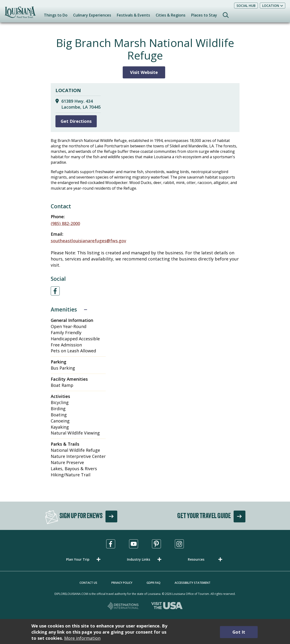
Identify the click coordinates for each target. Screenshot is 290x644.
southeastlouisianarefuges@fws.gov (88, 241)
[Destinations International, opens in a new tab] (123, 606)
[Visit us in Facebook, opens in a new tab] (111, 544)
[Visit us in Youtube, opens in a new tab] (134, 544)
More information (82, 638)
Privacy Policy (122, 583)
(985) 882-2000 (65, 223)
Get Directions (76, 121)
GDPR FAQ (153, 583)
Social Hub (246, 6)
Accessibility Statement (193, 583)
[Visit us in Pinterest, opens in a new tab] (156, 544)
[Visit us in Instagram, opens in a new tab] (179, 544)
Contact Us (88, 583)
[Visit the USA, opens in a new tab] (167, 606)
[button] (84, 559)
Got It (239, 632)
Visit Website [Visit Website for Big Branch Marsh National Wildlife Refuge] (144, 72)
